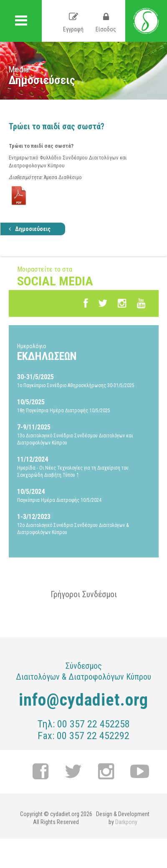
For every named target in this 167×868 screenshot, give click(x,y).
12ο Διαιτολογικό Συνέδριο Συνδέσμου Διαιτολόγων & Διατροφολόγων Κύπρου (84, 524)
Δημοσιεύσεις (30, 229)
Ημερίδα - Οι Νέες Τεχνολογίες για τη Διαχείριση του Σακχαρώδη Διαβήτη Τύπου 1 (84, 466)
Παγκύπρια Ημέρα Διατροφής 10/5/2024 (84, 495)
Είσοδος (106, 23)
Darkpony (126, 822)
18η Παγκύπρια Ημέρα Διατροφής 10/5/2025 (84, 406)
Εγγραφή (73, 23)
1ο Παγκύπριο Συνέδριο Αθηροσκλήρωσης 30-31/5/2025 (84, 380)
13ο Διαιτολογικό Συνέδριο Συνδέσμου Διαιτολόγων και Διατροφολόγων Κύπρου (84, 434)
